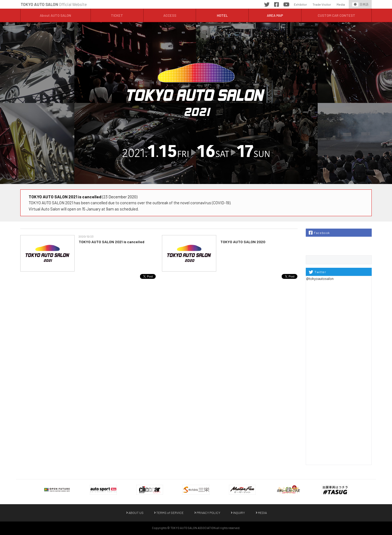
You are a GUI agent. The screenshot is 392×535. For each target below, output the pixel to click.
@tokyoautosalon (320, 279)
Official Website (54, 4)
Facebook (277, 5)
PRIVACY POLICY (207, 513)
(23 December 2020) (83, 197)
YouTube (286, 5)
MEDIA (261, 513)
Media (341, 4)
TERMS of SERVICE (169, 513)
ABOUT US (135, 513)
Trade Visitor (322, 4)
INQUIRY (238, 513)
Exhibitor (300, 4)
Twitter (267, 5)
